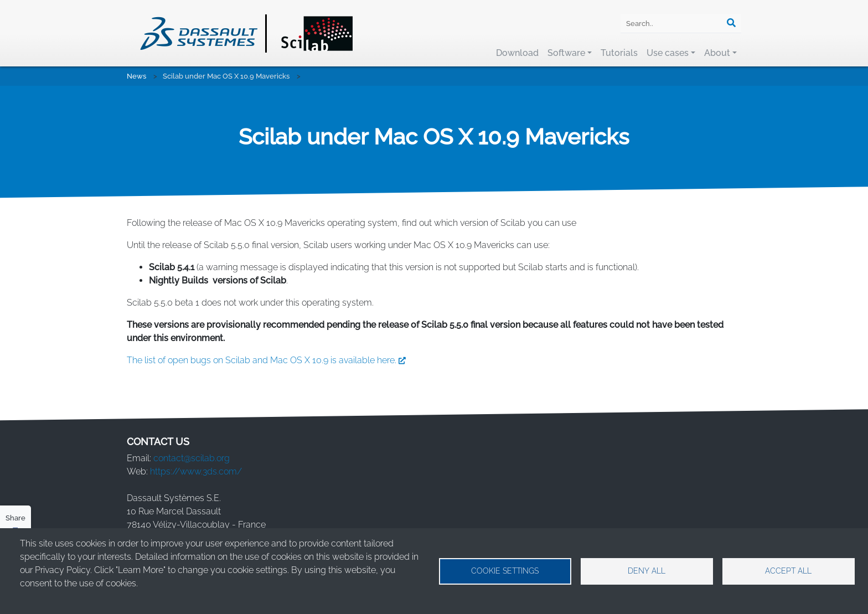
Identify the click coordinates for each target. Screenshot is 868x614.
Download (517, 53)
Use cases (668, 53)
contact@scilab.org (192, 458)
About (717, 53)
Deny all (647, 571)
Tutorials (619, 53)
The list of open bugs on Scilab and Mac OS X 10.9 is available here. (268, 360)
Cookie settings (505, 571)
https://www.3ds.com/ (196, 471)
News (136, 76)
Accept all (788, 571)
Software (566, 53)
